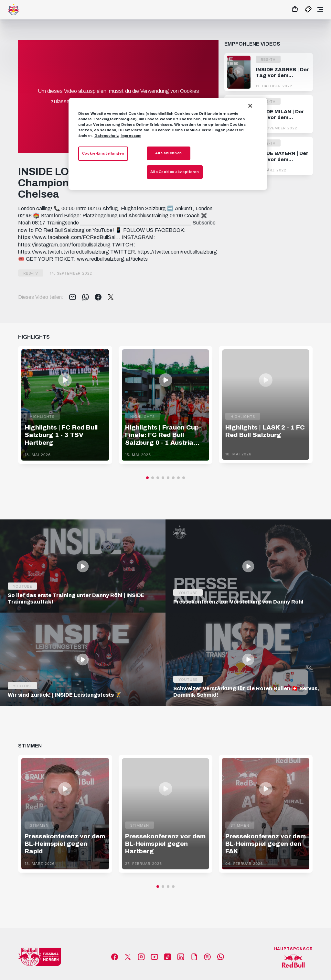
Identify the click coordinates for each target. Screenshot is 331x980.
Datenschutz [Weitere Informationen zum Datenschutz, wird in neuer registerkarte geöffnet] (107, 136)
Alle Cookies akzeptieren (175, 172)
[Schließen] (250, 106)
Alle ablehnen (168, 153)
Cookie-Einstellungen (103, 153)
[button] (147, 478)
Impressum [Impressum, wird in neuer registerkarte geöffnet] (131, 136)
